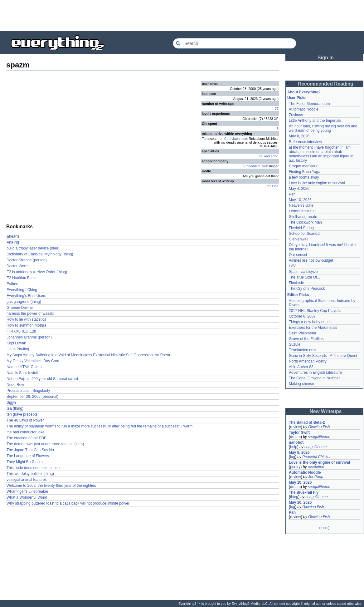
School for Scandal (305, 234)
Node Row (15, 385)
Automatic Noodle (304, 109)
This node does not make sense (33, 468)
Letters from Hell (303, 211)
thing (294, 497)
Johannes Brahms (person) (29, 337)
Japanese (240, 139)
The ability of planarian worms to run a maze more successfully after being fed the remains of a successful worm (99, 426)
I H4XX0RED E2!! (21, 331)
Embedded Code (256, 166)
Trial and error (267, 156)
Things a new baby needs (310, 322)
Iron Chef (224, 139)
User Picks (297, 98)
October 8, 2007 (302, 316)
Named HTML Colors (24, 367)
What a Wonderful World (27, 497)
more (324, 528)
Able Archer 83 (301, 367)
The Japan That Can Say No (30, 450)
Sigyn (11, 402)
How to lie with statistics (26, 319)
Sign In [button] (326, 58)
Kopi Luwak (16, 343)
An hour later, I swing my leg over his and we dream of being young (323, 128)
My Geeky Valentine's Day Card (33, 361)
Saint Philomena (302, 333)
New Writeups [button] (326, 411)
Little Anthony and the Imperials (315, 121)
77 (277, 109)
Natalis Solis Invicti (22, 373)
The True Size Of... (305, 277)
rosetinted (316, 467)
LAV (292, 266)
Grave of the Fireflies (306, 339)
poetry (295, 467)
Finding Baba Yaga (305, 172)
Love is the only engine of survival (317, 183)
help (294, 447)
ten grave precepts (22, 414)
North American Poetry (308, 361)
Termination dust (303, 350)
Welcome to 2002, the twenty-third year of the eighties (51, 486)
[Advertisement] (182, 16)
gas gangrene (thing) (24, 302)
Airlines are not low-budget (311, 260)
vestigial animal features (27, 480)
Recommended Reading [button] (326, 84)
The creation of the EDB (27, 438)
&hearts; (14, 236)
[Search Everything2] (235, 43)
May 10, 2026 (300, 200)
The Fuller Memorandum (309, 104)
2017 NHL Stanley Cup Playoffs (315, 311)
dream (295, 437)
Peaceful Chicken (317, 457)
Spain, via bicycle (303, 272)
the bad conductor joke (25, 432)
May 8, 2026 (299, 136)
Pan (292, 194)
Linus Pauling (18, 349)
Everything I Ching (22, 290)
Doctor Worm (17, 266)
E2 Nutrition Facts (21, 278)
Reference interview (305, 142)
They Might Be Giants (24, 462)
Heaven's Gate (301, 205)
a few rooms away (304, 177)
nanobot (296, 442)
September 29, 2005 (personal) (32, 397)
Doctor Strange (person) (27, 260)
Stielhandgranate (303, 217)
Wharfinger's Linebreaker (27, 491)
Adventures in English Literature (315, 373)
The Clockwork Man (305, 222)
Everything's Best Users (26, 296)
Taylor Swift (299, 432)
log (293, 457)
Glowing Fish (319, 427)
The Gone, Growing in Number (314, 378)
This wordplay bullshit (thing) (30, 474)
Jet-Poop (316, 477)
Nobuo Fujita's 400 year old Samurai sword (42, 379)
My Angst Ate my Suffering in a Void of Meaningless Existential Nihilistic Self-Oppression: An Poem (88, 355)
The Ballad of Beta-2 (307, 422)
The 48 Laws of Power (25, 420)
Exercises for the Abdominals (313, 328)
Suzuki (294, 344)
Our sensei (298, 255)
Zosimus (296, 115)
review (296, 427)
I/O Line (273, 186)
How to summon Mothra (26, 325)
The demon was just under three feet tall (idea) (45, 444)
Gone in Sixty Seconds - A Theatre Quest (323, 356)
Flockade (296, 283)
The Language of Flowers (28, 456)
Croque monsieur (303, 166)
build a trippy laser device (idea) (33, 248)
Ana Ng (13, 242)
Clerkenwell (298, 239)
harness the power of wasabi (30, 313)
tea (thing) (15, 408)
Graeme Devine (20, 308)
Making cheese (301, 384)
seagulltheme (319, 437)
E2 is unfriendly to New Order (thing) (37, 272)
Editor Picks (298, 295)
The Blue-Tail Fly (304, 492)
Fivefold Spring (301, 228)
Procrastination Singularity (28, 391)
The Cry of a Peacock (307, 289)
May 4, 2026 (299, 189)
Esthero (13, 284)
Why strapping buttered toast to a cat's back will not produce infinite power (68, 503)
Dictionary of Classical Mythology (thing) (40, 254)
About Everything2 (304, 92)
